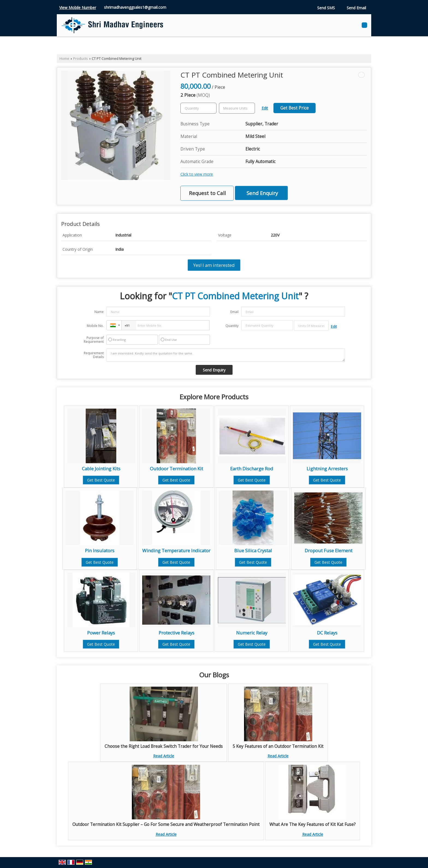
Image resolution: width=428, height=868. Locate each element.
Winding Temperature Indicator (176, 550)
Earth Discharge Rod (252, 469)
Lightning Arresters (327, 469)
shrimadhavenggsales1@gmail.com (135, 7)
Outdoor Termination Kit (176, 469)
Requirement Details (94, 355)
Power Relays (101, 633)
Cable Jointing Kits (101, 469)
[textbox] (237, 108)
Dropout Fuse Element (329, 550)
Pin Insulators (100, 550)
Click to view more (197, 174)
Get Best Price (295, 108)
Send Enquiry (262, 193)
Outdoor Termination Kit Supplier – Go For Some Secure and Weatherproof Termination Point (166, 824)
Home (64, 59)
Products (81, 59)
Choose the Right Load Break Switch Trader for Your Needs (164, 746)
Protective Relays (176, 633)
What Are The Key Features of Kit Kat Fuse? (313, 824)
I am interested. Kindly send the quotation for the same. (226, 355)
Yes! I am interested (214, 265)
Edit (265, 108)
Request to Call (207, 193)
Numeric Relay (252, 633)
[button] (78, 8)
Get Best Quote (101, 480)
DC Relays (327, 633)
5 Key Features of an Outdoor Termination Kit (278, 746)
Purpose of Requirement (94, 340)
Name (99, 312)
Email (234, 312)
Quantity (232, 326)
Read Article (164, 756)
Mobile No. (95, 326)
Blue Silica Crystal (253, 550)
